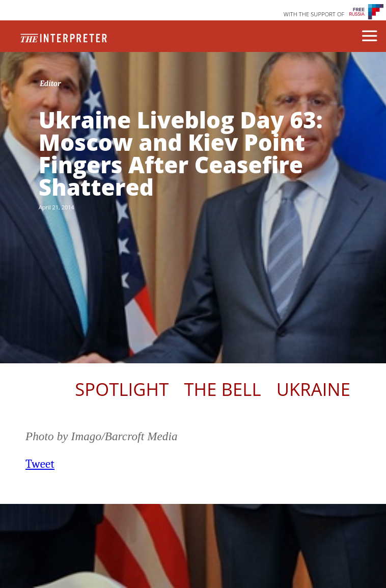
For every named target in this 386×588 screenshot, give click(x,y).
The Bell (222, 389)
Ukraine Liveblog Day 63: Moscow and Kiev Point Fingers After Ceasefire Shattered (181, 153)
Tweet (40, 464)
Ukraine (313, 389)
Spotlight (122, 389)
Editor (50, 84)
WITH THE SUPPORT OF (314, 14)
